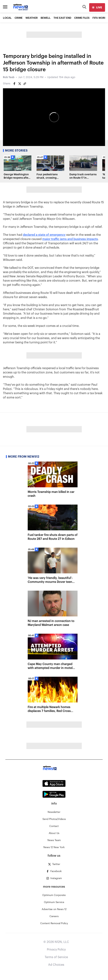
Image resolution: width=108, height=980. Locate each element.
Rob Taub (9, 77)
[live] (97, 7)
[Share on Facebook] (14, 84)
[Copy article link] (25, 84)
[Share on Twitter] (20, 84)
